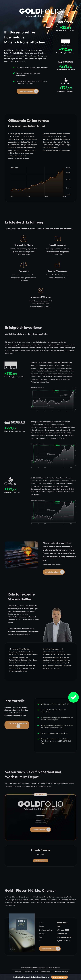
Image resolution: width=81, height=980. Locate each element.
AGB (36, 972)
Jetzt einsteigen (59, 977)
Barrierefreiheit (46, 972)
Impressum (18, 972)
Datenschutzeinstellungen (61, 972)
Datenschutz (28, 972)
